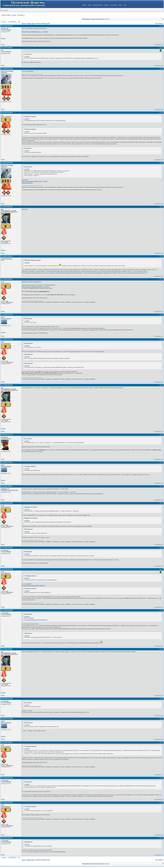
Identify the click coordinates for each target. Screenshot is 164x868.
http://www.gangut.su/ (27, 183)
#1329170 (27, 554)
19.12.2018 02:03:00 (7, 610)
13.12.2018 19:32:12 (7, 256)
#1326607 (27, 151)
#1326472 (27, 57)
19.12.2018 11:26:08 (7, 719)
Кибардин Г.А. (5, 489)
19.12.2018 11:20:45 (7, 699)
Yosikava (14, 15)
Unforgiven (4, 437)
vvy (2, 115)
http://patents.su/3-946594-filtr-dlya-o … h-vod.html (35, 32)
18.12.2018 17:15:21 (7, 462)
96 (16, 22)
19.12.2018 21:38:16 (7, 742)
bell (2, 50)
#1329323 (27, 809)
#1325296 (27, 263)
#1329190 (27, 749)
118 (19, 22)
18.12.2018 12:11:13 (7, 435)
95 (14, 22)
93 (11, 22)
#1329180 (27, 578)
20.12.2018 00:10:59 (7, 778)
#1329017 (27, 441)
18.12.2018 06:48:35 (7, 385)
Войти (120, 5)
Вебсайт (3, 38)
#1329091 (27, 532)
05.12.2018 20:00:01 (7, 48)
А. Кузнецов (5, 550)
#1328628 (27, 321)
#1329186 (27, 617)
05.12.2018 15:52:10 (7, 26)
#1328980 (27, 346)
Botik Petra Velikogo (7, 71)
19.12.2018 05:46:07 (7, 649)
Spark (3, 317)
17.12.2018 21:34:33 (7, 315)
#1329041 (27, 469)
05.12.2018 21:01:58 (7, 69)
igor (2, 209)
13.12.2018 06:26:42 (7, 207)
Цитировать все (159, 45)
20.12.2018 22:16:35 (7, 838)
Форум (84, 5)
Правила (107, 5)
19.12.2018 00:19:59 (7, 569)
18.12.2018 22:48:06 (7, 503)
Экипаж (89, 5)
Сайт (125, 5)
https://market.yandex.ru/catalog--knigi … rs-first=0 (35, 181)
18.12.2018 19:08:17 (7, 486)
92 (9, 22)
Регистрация (114, 5)
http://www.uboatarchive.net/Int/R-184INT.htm (33, 586)
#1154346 (27, 169)
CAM (3, 282)
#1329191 (27, 705)
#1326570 (27, 119)
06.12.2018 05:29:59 (7, 113)
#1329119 (27, 509)
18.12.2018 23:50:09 (7, 548)
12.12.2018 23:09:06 (7, 163)
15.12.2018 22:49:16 (7, 279)
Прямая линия (31, 23)
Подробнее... (21, 15)
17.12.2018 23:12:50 (7, 339)
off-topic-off (5, 28)
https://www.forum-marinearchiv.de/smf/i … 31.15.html (36, 287)
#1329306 (27, 784)
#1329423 (27, 844)
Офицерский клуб (98, 5)
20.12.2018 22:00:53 (7, 803)
